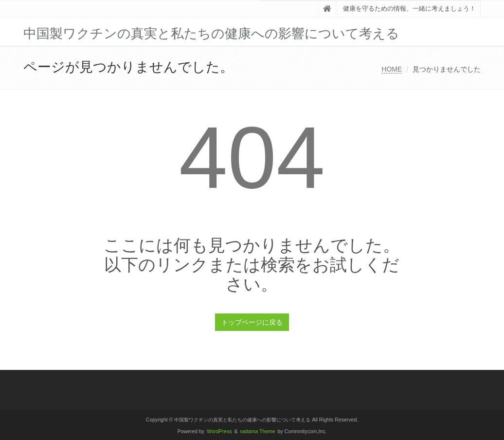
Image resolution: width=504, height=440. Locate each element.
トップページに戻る (252, 322)
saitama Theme (258, 431)
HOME (392, 69)
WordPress (219, 431)
